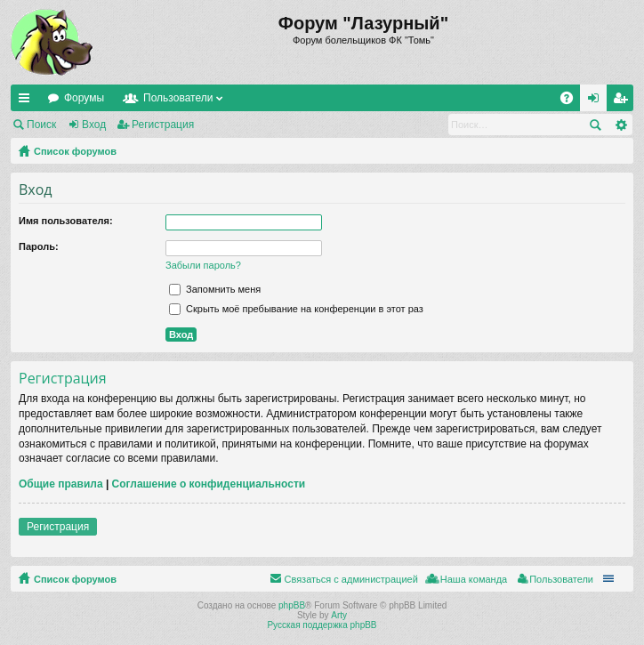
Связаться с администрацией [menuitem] (350, 579)
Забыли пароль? (203, 265)
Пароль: (39, 246)
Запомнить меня (215, 289)
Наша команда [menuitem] (474, 579)
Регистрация (163, 125)
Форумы (84, 98)
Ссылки (28, 101)
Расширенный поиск (620, 125)
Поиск (41, 125)
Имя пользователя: (66, 221)
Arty (339, 615)
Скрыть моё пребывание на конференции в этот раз (296, 309)
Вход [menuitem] (597, 101)
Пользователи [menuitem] (561, 579)
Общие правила (61, 484)
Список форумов (75, 151)
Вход (94, 125)
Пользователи (178, 98)
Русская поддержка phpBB (322, 625)
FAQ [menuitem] (572, 101)
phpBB (292, 605)
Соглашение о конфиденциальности (209, 484)
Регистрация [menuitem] (624, 101)
